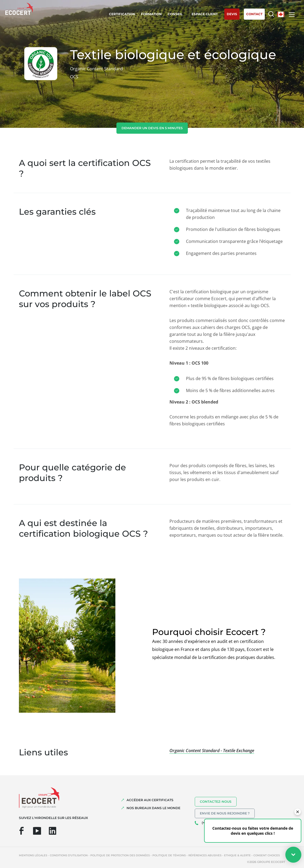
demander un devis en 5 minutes (152, 128)
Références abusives (205, 855)
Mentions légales (33, 855)
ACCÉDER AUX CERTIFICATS (150, 800)
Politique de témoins (169, 855)
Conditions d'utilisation (69, 855)
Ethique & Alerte (237, 855)
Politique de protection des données (120, 855)
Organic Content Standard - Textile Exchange (212, 751)
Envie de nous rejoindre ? (225, 813)
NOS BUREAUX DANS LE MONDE (153, 808)
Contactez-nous (216, 802)
